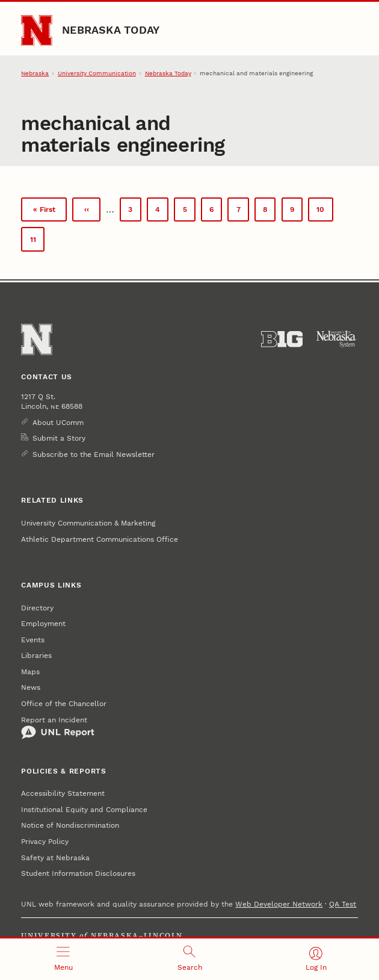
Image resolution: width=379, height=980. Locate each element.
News (31, 687)
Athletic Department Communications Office (100, 539)
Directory (37, 608)
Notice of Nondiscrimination (70, 825)
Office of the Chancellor (64, 704)
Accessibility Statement (63, 793)
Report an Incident (58, 728)
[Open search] (189, 959)
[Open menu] (63, 959)
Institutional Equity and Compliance (84, 810)
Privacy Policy (45, 842)
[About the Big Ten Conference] (282, 339)
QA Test (343, 904)
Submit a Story (59, 438)
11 (37, 243)
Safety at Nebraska (55, 858)
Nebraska (35, 73)
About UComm (58, 423)
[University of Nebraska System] (337, 339)
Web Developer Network (279, 904)
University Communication (97, 73)
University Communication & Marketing (88, 523)
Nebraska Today (111, 30)
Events (33, 640)
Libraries (36, 656)
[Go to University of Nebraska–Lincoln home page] (36, 30)
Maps (30, 672)
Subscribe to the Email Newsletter (94, 454)
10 (325, 212)
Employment (43, 624)
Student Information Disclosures (78, 873)
